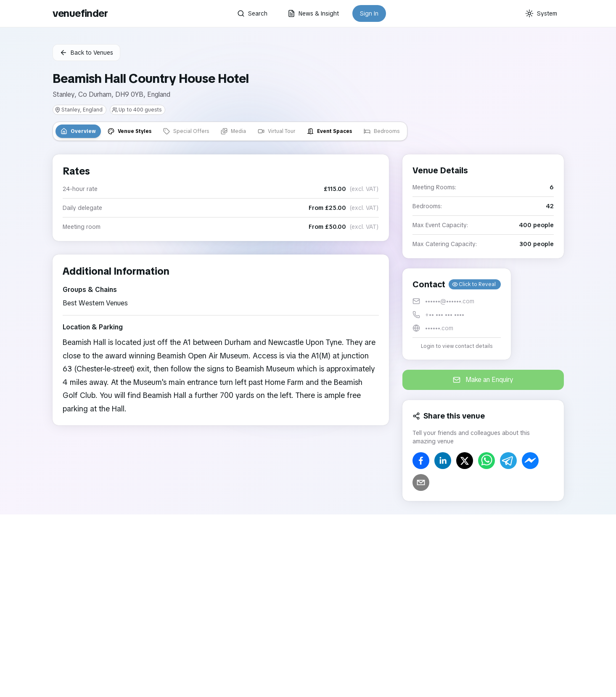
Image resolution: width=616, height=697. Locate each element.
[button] (457, 314)
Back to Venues (86, 53)
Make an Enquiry (483, 380)
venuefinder (80, 13)
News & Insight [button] (313, 13)
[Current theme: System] (541, 13)
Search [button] (252, 13)
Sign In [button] (369, 13)
